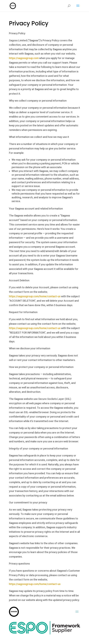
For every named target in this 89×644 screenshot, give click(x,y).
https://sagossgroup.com (24, 58)
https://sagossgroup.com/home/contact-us (35, 296)
